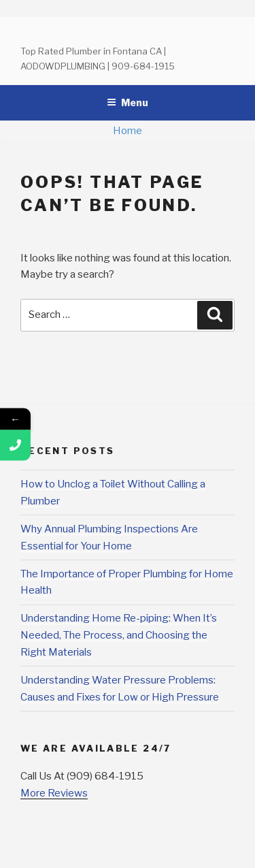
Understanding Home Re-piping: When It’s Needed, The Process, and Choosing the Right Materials (119, 635)
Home (128, 131)
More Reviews (54, 793)
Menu (128, 102)
